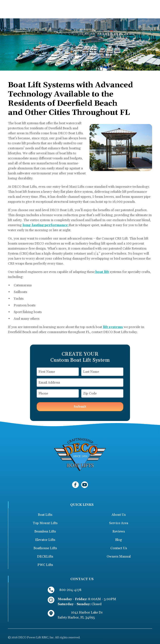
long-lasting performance (46, 225)
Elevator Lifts (45, 540)
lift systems (113, 327)
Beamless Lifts (45, 531)
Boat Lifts (45, 515)
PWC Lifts (45, 565)
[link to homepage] (80, 454)
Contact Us (119, 548)
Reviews (119, 531)
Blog (119, 540)
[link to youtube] (85, 485)
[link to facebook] (75, 485)
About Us (119, 515)
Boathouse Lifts (45, 548)
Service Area (119, 523)
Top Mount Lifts (45, 523)
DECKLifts (45, 557)
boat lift (102, 272)
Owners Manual (119, 557)
